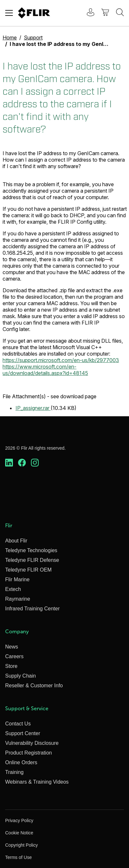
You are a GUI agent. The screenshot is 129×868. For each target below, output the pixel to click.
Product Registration (29, 753)
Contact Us (18, 724)
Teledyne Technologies (31, 550)
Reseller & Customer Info (34, 686)
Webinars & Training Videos (37, 782)
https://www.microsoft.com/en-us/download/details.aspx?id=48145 (45, 370)
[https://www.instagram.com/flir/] (35, 463)
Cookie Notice (19, 833)
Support (33, 38)
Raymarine (18, 599)
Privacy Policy (19, 820)
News (12, 647)
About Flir (16, 541)
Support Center (23, 733)
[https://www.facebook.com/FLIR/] (22, 463)
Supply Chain (20, 676)
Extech (13, 589)
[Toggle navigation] (9, 13)
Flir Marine (17, 579)
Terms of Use (18, 857)
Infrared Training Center (32, 609)
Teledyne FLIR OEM (28, 570)
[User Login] (87, 13)
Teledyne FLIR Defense (32, 560)
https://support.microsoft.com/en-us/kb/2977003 (61, 360)
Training (14, 772)
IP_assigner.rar (33, 408)
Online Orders (21, 762)
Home (10, 38)
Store (11, 666)
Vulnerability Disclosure (32, 743)
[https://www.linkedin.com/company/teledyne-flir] (9, 463)
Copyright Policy (21, 845)
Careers (14, 656)
